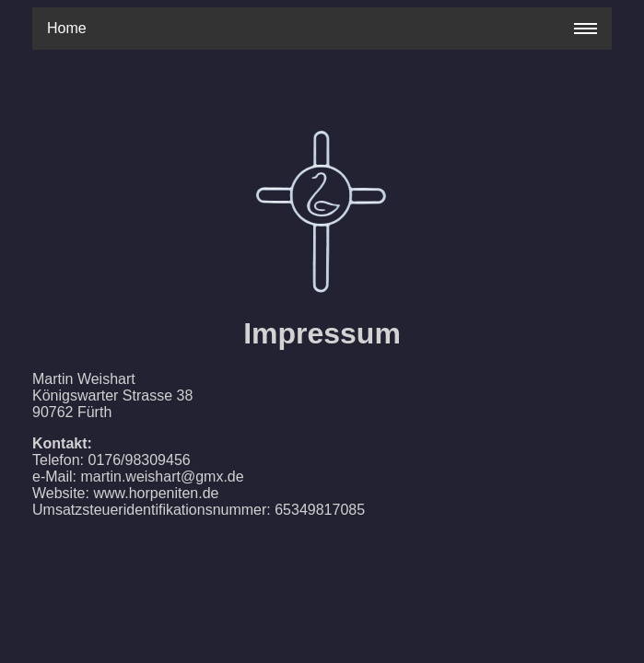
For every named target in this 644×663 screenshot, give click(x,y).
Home (67, 28)
